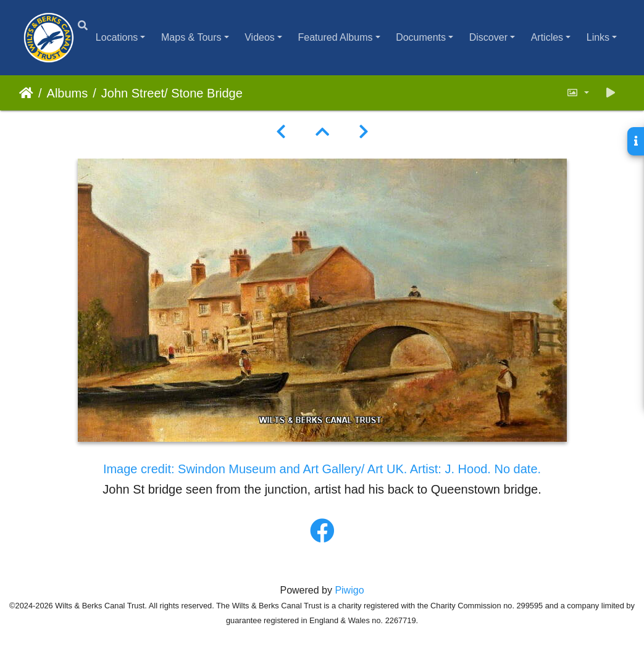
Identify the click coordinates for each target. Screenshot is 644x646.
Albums (68, 93)
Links (598, 37)
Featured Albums (336, 37)
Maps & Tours (191, 37)
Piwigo (349, 590)
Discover (488, 37)
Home (26, 93)
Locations (117, 37)
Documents (421, 37)
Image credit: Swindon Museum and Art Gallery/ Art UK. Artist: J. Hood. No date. (322, 469)
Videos (260, 37)
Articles (547, 37)
